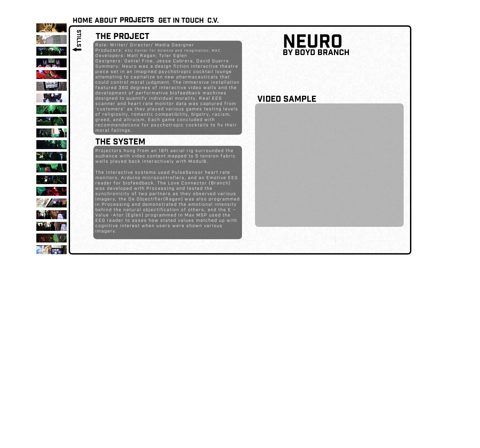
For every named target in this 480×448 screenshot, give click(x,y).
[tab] (51, 28)
